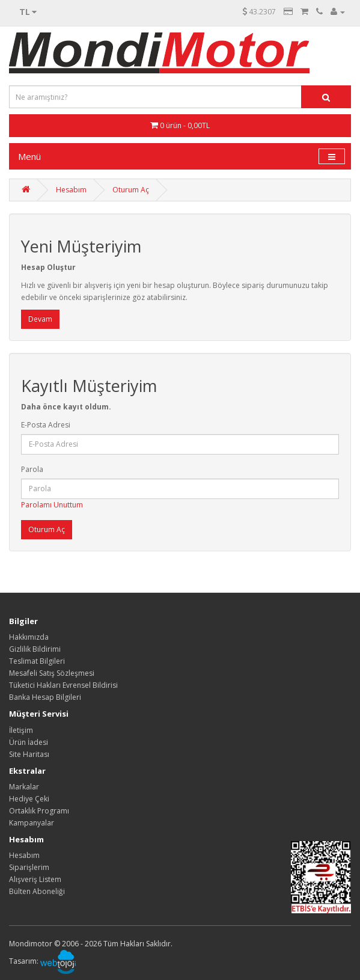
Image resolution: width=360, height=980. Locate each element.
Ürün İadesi (29, 742)
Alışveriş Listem (35, 879)
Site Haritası (29, 754)
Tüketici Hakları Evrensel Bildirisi (63, 685)
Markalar (24, 787)
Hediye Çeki (29, 799)
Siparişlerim (29, 867)
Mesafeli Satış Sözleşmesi (52, 673)
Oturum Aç (131, 190)
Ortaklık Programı (39, 811)
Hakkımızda (29, 637)
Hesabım (71, 190)
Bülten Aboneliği (37, 891)
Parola (32, 469)
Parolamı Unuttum (52, 505)
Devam (40, 319)
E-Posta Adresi (46, 425)
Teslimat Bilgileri (37, 661)
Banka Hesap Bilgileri (45, 697)
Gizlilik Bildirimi (35, 649)
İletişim (21, 730)
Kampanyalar (32, 823)
